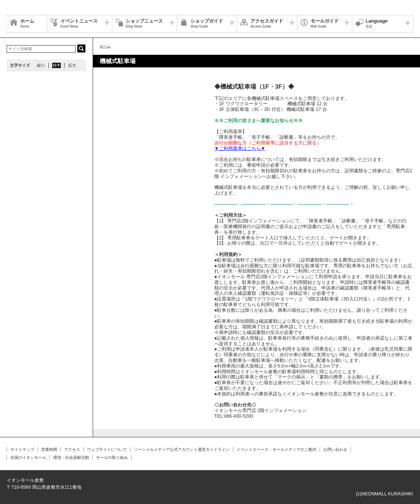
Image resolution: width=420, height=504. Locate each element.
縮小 (41, 65)
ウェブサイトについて (107, 450)
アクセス (72, 450)
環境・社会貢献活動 (71, 458)
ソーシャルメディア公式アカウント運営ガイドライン (182, 450)
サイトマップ (22, 450)
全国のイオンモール (28, 458)
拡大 (72, 65)
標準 (56, 65)
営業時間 (49, 450)
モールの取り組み (112, 458)
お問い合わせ (335, 450)
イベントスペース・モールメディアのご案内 (276, 450)
